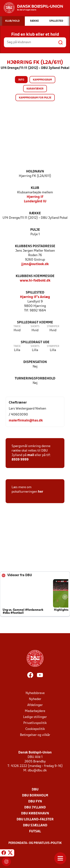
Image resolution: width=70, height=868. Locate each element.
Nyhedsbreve (35, 693)
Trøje (17, 326)
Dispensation (35, 362)
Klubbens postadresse (35, 246)
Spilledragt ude (35, 342)
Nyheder (35, 699)
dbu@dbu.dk (37, 771)
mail (31, 455)
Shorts (35, 326)
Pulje (35, 230)
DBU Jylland (35, 808)
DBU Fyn (35, 802)
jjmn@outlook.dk (35, 264)
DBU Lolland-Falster (35, 820)
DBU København (35, 814)
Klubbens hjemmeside (35, 276)
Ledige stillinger (35, 717)
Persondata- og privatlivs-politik (35, 843)
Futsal (35, 831)
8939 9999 (20, 460)
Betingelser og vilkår (35, 735)
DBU (35, 790)
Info (21, 80)
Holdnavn (35, 172)
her (41, 492)
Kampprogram (42, 80)
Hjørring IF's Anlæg (35, 297)
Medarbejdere (35, 711)
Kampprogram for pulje (35, 98)
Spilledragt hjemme (35, 323)
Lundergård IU (35, 201)
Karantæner (35, 89)
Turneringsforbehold (35, 379)
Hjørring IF (35, 197)
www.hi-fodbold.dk (35, 281)
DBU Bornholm (35, 796)
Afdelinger (35, 705)
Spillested (35, 293)
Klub (35, 188)
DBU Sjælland (35, 825)
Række (35, 213)
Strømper (53, 326)
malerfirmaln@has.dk (26, 421)
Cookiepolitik (35, 729)
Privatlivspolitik (35, 723)
